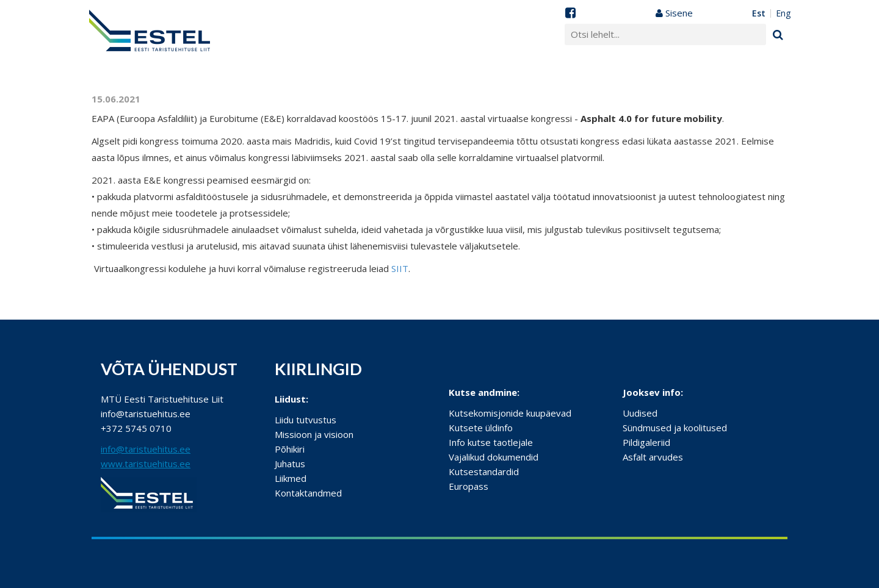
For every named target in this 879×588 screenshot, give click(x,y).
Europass (468, 486)
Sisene (674, 13)
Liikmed (291, 478)
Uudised (640, 413)
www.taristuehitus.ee (146, 464)
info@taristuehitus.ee (146, 449)
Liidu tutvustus (306, 420)
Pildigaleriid (646, 442)
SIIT (400, 268)
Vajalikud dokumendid (494, 457)
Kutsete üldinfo (481, 428)
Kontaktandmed (308, 493)
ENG (783, 13)
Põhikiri (290, 449)
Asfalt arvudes (653, 457)
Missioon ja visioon (314, 434)
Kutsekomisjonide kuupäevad (510, 413)
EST (759, 13)
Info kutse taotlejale (491, 442)
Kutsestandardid (484, 471)
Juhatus (290, 464)
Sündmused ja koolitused (675, 428)
